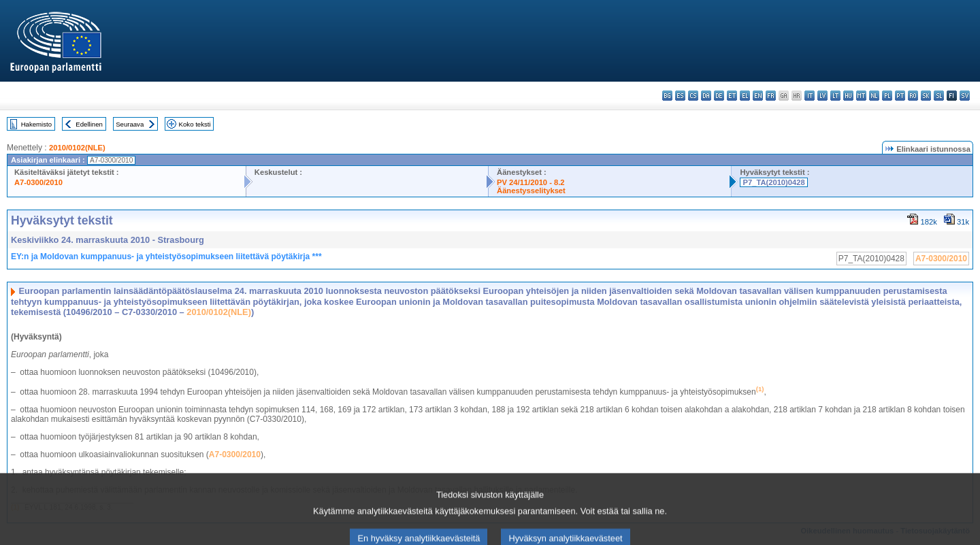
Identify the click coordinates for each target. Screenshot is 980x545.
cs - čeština (693, 96)
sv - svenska (965, 96)
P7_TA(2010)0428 (773, 182)
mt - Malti (861, 96)
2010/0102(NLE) (77, 148)
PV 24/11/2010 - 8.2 (531, 182)
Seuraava (130, 124)
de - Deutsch (719, 96)
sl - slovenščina (939, 96)
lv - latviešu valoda (822, 96)
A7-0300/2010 (38, 182)
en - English (758, 96)
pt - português (900, 96)
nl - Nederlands (874, 96)
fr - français (771, 96)
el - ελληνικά (745, 96)
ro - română (913, 96)
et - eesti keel (732, 96)
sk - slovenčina (926, 96)
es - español (680, 96)
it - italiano (810, 96)
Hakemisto (36, 124)
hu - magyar (848, 96)
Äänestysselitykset (531, 191)
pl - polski (887, 96)
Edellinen (89, 124)
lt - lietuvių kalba (835, 96)
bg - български (667, 96)
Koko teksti (195, 124)
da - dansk (706, 96)
